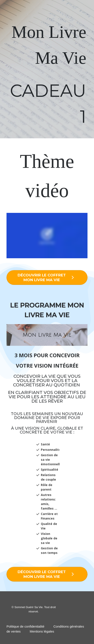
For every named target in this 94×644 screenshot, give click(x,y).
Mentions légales (42, 631)
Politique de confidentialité (25, 626)
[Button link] (47, 277)
